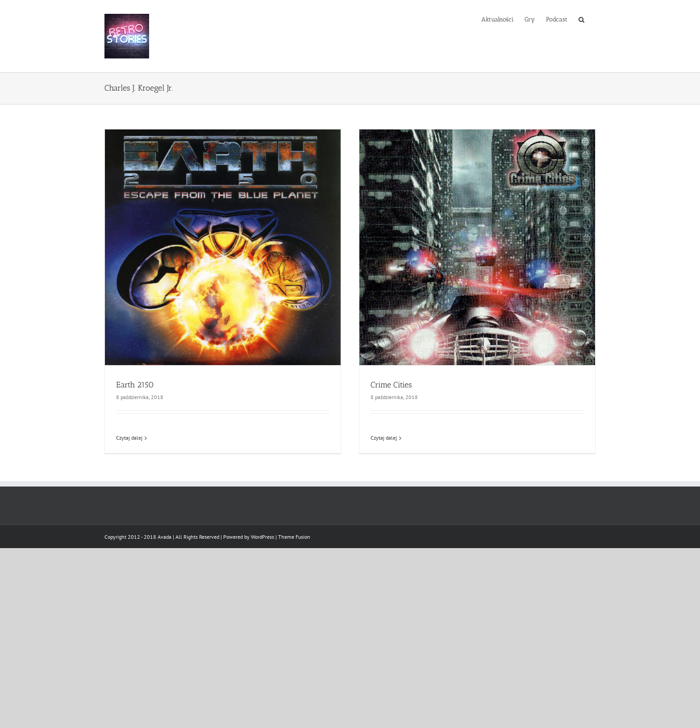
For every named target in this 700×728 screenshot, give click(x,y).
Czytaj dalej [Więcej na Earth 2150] (129, 438)
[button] (581, 19)
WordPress (262, 537)
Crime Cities (391, 385)
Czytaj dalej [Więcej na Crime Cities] (384, 438)
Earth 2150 (135, 385)
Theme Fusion (294, 537)
